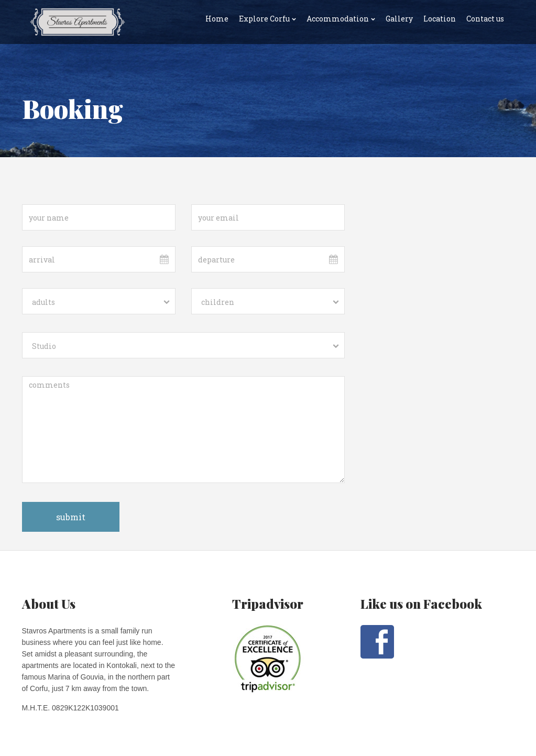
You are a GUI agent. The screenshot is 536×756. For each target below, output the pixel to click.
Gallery (399, 19)
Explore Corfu (264, 19)
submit (71, 517)
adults (43, 302)
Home (217, 19)
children (218, 302)
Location (440, 19)
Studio (44, 346)
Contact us (485, 19)
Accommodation (338, 19)
